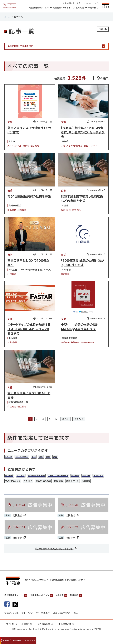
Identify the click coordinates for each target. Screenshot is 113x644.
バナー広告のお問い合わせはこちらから (56, 550)
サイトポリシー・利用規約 (19, 627)
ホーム (7, 17)
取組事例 (88, 598)
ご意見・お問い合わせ (69, 3)
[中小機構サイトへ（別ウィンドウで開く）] (105, 6)
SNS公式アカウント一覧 (65, 616)
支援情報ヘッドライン (47, 598)
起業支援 (70, 598)
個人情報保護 (45, 627)
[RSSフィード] (102, 29)
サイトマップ (27, 616)
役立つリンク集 (11, 616)
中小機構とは (66, 627)
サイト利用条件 (43, 616)
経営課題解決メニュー (16, 598)
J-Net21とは (90, 3)
